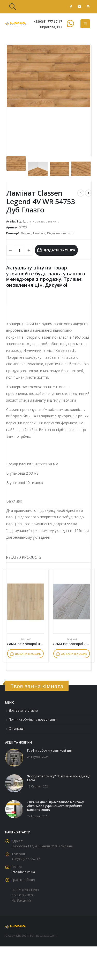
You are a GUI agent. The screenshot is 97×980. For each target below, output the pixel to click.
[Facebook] (71, 7)
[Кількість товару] (20, 250)
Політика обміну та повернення (33, 719)
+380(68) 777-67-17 (48, 21)
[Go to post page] (14, 757)
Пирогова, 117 (51, 27)
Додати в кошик (59, 250)
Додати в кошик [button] (28, 654)
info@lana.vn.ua (23, 872)
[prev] (81, 193)
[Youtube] (79, 7)
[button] (13, 7)
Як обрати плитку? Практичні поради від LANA (59, 778)
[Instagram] (88, 7)
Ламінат (26, 233)
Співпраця (17, 728)
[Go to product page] (26, 601)
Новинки (39, 233)
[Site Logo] (16, 24)
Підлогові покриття (61, 233)
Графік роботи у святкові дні (49, 750)
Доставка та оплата (23, 710)
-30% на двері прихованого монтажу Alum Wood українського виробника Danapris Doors (55, 806)
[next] (88, 193)
